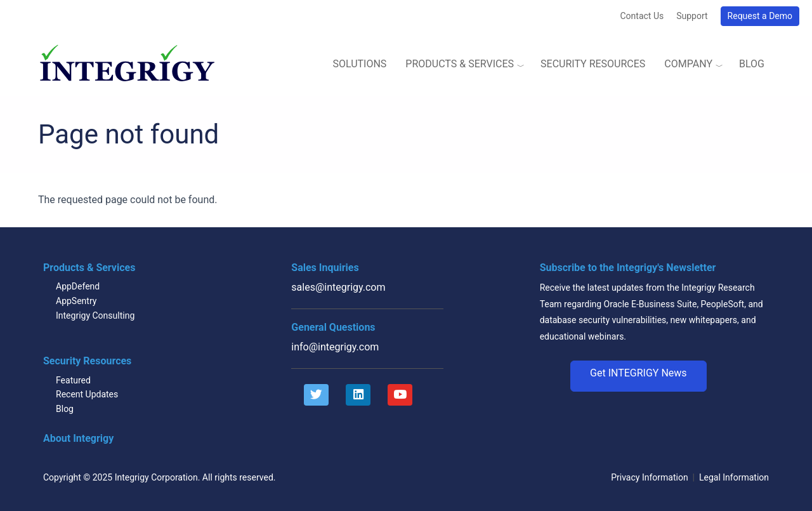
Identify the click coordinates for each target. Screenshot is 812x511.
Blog (752, 64)
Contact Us (642, 16)
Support (692, 16)
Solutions (359, 64)
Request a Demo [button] (760, 16)
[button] (638, 376)
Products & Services (460, 64)
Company (688, 64)
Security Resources (593, 64)
